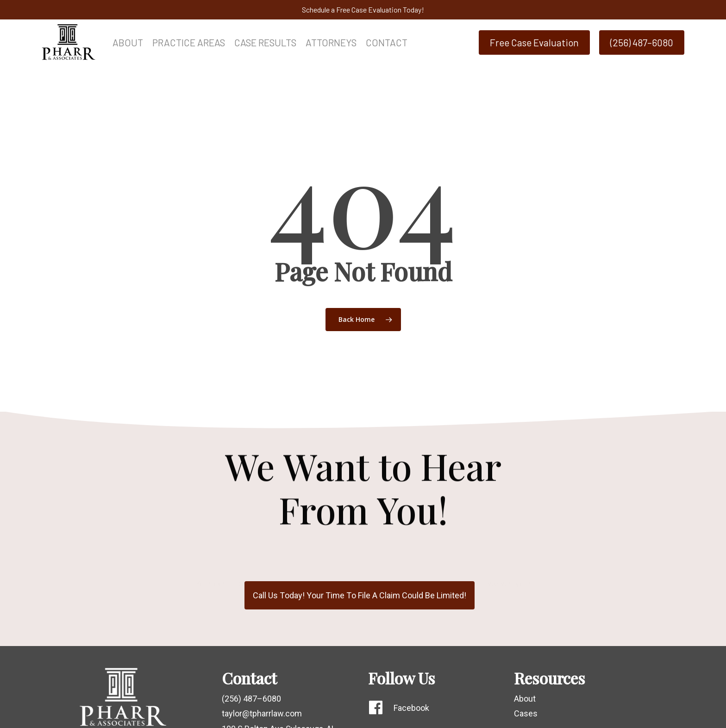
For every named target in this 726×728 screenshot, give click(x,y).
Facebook (411, 708)
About (525, 699)
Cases (526, 713)
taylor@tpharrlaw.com (262, 713)
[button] (360, 596)
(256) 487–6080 (251, 699)
